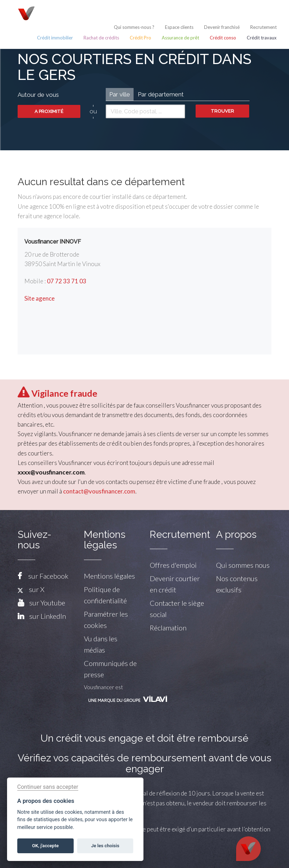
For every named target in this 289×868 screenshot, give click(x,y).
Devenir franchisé (222, 27)
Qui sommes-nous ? (134, 27)
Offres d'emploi (173, 565)
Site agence (39, 298)
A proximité (49, 111)
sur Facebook (48, 576)
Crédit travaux (262, 38)
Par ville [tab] (120, 94)
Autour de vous (38, 95)
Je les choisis (105, 846)
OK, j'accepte (45, 846)
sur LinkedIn (48, 616)
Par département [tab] (161, 94)
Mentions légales (109, 576)
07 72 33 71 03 (67, 281)
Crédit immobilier (55, 38)
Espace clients (179, 27)
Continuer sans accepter (48, 787)
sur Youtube (47, 603)
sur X (31, 589)
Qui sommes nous (243, 565)
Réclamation (168, 628)
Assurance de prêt (180, 38)
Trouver (222, 111)
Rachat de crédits (101, 38)
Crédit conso (223, 38)
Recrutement (263, 27)
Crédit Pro (140, 38)
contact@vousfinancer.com (99, 491)
